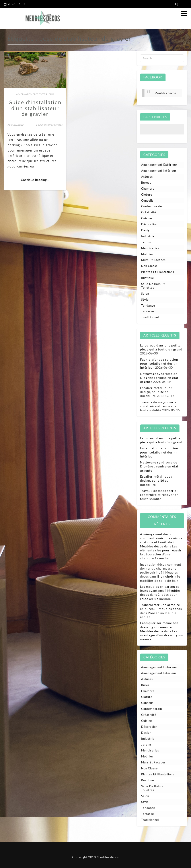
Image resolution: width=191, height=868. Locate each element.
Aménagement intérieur (159, 171)
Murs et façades (153, 260)
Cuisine (147, 218)
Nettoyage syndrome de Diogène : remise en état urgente (159, 378)
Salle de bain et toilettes (153, 286)
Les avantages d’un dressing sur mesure (162, 635)
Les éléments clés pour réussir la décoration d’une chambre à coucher (161, 552)
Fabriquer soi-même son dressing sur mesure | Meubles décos (159, 627)
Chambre (148, 189)
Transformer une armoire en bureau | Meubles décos (161, 607)
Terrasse (148, 311)
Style (145, 300)
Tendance (148, 306)
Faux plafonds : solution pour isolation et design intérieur (159, 363)
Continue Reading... (35, 179)
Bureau (146, 183)
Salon (145, 294)
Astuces (147, 177)
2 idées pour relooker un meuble (159, 597)
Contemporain (152, 206)
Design (146, 230)
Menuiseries (150, 248)
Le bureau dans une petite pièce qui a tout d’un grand (161, 347)
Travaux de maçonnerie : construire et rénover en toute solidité (159, 406)
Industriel (148, 236)
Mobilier (147, 254)
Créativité (149, 212)
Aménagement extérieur (35, 94)
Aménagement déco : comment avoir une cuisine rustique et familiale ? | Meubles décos (161, 540)
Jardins (146, 242)
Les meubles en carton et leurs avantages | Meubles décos (160, 591)
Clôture (147, 195)
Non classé (149, 266)
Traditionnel (150, 317)
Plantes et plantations (158, 272)
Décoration (149, 224)
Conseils (147, 200)
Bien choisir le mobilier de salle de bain (160, 578)
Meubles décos (165, 93)
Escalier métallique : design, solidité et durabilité (156, 392)
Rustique (148, 278)
